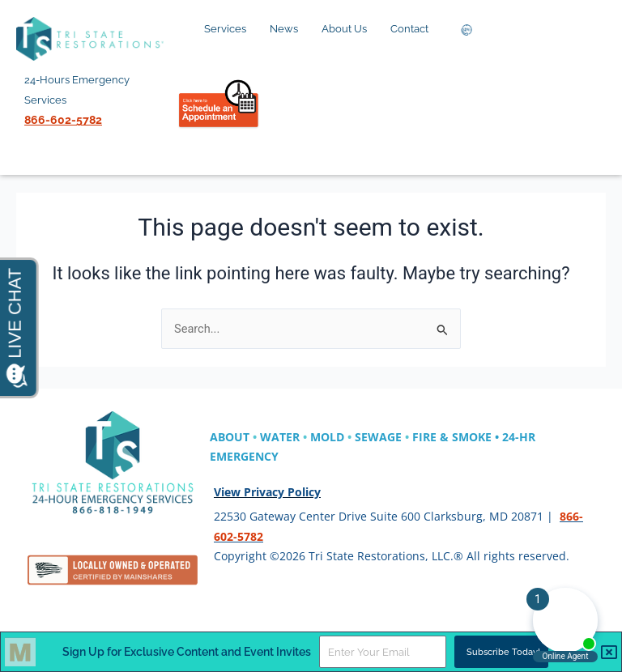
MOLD (327, 437)
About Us (349, 29)
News (288, 29)
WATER (280, 437)
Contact (414, 29)
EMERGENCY (244, 456)
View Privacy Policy (267, 492)
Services (230, 29)
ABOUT (230, 437)
